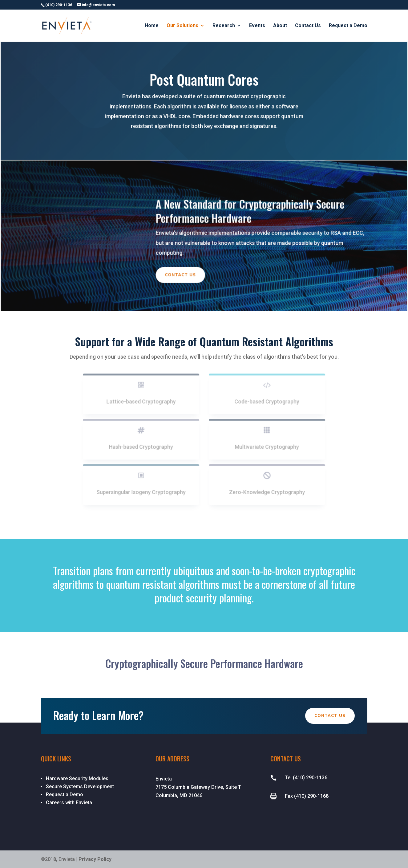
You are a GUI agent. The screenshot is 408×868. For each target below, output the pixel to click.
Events (257, 26)
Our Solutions (182, 26)
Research (224, 26)
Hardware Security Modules (77, 778)
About (280, 26)
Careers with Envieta (69, 803)
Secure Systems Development (80, 786)
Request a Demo (348, 26)
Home (152, 26)
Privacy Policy (95, 859)
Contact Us (308, 26)
